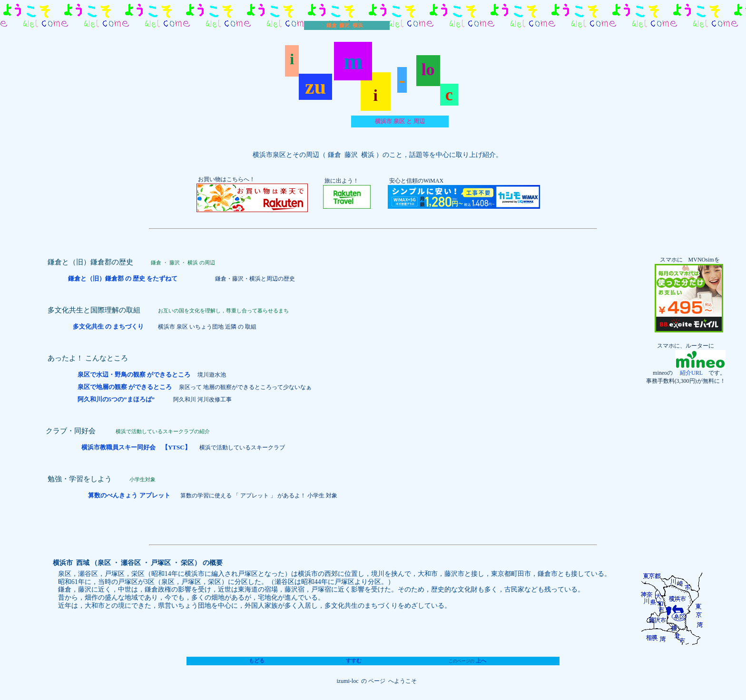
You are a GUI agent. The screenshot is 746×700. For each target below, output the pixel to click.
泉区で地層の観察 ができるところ (125, 387)
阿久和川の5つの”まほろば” (116, 399)
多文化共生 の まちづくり (109, 326)
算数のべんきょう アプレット (130, 495)
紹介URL (688, 373)
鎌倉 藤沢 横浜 (344, 25)
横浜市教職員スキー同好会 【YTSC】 (136, 447)
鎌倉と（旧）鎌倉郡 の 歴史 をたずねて (124, 278)
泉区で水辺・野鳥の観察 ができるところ (134, 374)
